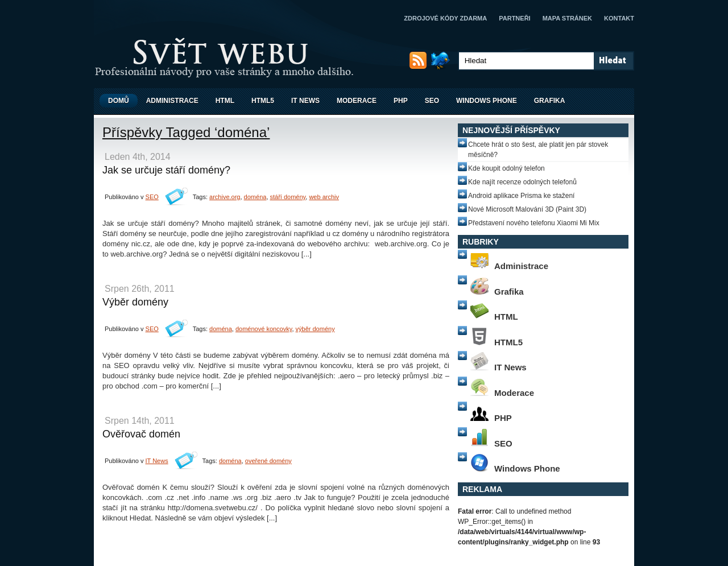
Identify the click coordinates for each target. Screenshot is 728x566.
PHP (401, 101)
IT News (305, 101)
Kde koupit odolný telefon (506, 168)
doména (255, 197)
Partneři (514, 18)
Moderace (357, 101)
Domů (119, 101)
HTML (225, 101)
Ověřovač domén (141, 434)
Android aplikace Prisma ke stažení (521, 196)
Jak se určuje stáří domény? (166, 170)
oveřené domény (268, 461)
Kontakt (619, 18)
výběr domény (315, 329)
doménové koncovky (264, 329)
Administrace (172, 101)
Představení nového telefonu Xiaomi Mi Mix (534, 223)
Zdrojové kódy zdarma (445, 18)
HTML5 (263, 101)
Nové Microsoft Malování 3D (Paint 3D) (527, 209)
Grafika (550, 101)
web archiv (324, 197)
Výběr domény (135, 302)
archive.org (225, 197)
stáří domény (288, 197)
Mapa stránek (567, 18)
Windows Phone (487, 101)
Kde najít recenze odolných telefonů (522, 182)
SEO (432, 101)
